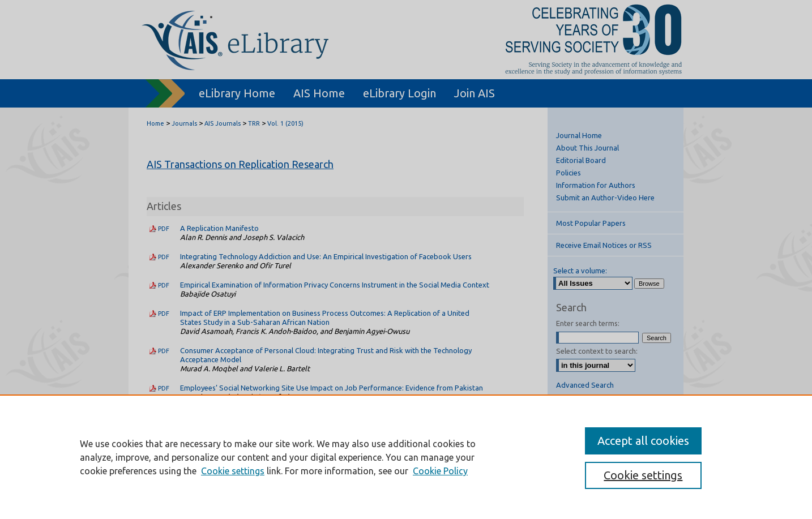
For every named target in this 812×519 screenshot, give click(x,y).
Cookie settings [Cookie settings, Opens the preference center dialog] (643, 475)
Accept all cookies (643, 441)
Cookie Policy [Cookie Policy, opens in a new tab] (440, 471)
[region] (406, 457)
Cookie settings (233, 471)
